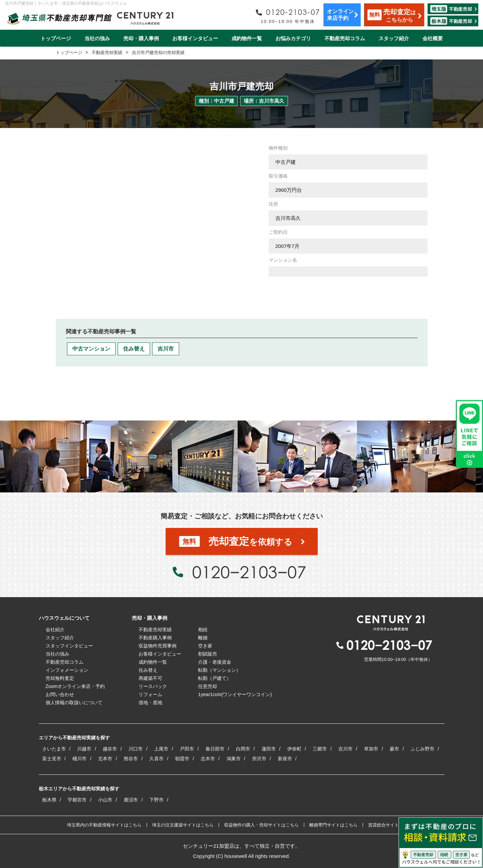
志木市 (208, 759)
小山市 (105, 800)
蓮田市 (269, 749)
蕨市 (394, 749)
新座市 (285, 759)
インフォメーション (67, 670)
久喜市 (156, 759)
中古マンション (91, 349)
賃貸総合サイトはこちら (392, 825)
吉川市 (166, 349)
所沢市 (259, 759)
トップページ (56, 38)
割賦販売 (208, 654)
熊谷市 (131, 759)
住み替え (134, 349)
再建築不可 (150, 678)
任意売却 (208, 686)
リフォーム (150, 694)
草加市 (371, 749)
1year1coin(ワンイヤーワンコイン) (235, 694)
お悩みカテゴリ (293, 38)
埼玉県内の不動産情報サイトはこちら (104, 825)
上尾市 (161, 749)
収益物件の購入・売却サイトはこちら (261, 825)
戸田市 (187, 749)
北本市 (105, 759)
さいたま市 (54, 749)
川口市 (136, 749)
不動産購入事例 (155, 638)
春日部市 (215, 749)
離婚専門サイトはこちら (333, 825)
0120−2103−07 (249, 572)
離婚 (203, 638)
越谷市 (110, 749)
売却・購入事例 (141, 38)
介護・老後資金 (215, 662)
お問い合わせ (60, 694)
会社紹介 (55, 630)
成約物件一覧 (247, 38)
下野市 (156, 800)
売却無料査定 (60, 678)
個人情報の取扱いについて (74, 703)
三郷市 (320, 749)
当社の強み (97, 38)
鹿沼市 (131, 800)
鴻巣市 (234, 759)
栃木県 (49, 800)
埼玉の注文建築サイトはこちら (183, 825)
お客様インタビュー (195, 38)
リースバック (153, 686)
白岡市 (243, 749)
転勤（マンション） (219, 670)
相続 (203, 630)
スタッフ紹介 (394, 38)
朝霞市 (182, 759)
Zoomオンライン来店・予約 (75, 686)
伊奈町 (294, 749)
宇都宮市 (77, 800)
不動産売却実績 (155, 630)
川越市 (84, 749)
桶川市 (79, 759)
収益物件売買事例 (158, 646)
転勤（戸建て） (215, 678)
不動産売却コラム (345, 38)
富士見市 (52, 759)
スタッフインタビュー (69, 646)
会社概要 (433, 38)
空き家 (205, 646)
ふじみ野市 (422, 749)
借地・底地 (150, 703)
